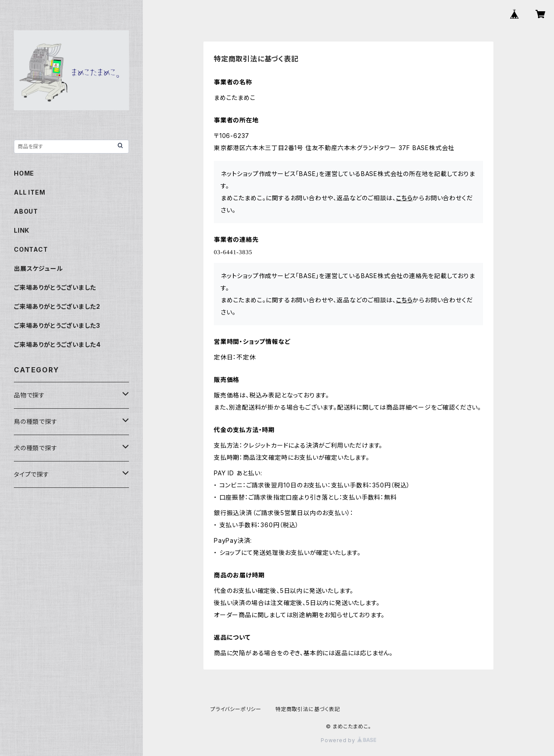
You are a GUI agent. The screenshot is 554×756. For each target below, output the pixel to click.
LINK (22, 230)
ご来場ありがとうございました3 (57, 325)
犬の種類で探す (36, 448)
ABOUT (26, 211)
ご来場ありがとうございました (55, 287)
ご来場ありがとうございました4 (57, 344)
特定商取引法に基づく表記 (308, 709)
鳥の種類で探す (36, 421)
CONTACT (31, 249)
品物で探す (29, 395)
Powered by (348, 740)
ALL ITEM (29, 192)
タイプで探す (32, 474)
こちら (404, 198)
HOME (24, 173)
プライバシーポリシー (236, 709)
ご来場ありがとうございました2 (57, 306)
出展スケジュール (38, 268)
